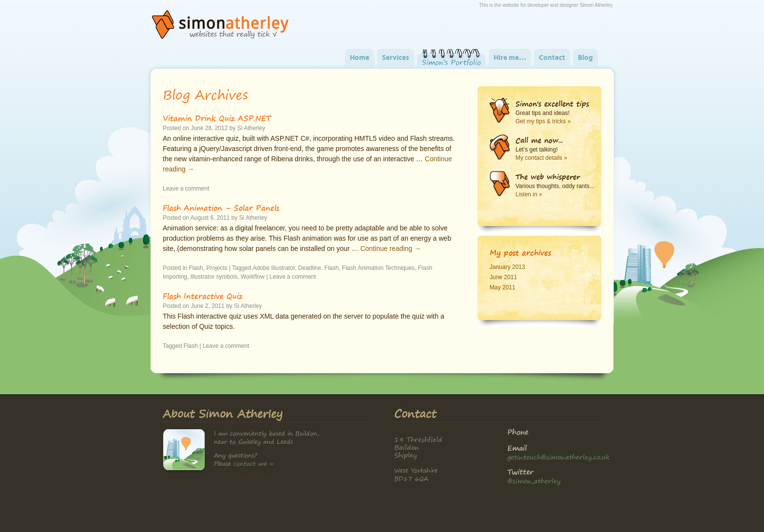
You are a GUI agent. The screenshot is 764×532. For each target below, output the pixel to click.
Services (396, 58)
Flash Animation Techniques (378, 268)
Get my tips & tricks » (543, 121)
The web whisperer (548, 177)
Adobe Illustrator (274, 268)
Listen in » (529, 194)
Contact (552, 58)
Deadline (310, 268)
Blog (585, 58)
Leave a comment (186, 189)
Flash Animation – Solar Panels (221, 208)
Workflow (253, 277)
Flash (196, 268)
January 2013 (507, 267)
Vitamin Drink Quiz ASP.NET (217, 118)
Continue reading (391, 248)
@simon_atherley (534, 481)
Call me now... (539, 140)
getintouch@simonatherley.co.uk (558, 457)
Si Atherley (251, 128)
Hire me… (510, 58)
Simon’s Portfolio (451, 62)
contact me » (254, 464)
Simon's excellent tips (552, 104)
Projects (217, 268)
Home (360, 58)
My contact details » (541, 158)
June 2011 (503, 277)
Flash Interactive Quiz (203, 296)
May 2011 (503, 287)
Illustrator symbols (214, 277)
